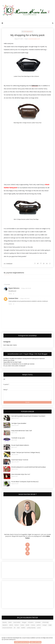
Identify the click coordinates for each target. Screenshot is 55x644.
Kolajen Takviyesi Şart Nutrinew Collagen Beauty (26, 453)
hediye (22, 626)
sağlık (50, 626)
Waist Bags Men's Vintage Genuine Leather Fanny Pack (27, 123)
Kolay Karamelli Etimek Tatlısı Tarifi (22, 431)
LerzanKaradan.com (34, 39)
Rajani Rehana (14, 289)
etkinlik (11, 626)
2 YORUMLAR (9, 264)
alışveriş (4, 623)
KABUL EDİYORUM (35, 642)
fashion (17, 626)
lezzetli (27, 626)
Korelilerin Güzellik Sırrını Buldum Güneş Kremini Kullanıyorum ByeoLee (24, 359)
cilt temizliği (45, 623)
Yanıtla (10, 294)
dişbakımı (5, 626)
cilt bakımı (31, 623)
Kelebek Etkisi (13, 299)
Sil (14, 294)
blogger (24, 623)
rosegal (45, 626)
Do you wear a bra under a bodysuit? (14, 366)
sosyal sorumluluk (7, 628)
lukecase (35, 86)
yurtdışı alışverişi (31, 628)
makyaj (33, 626)
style (18, 628)
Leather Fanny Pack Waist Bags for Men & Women (26, 76)
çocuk (39, 628)
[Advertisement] (27, 141)
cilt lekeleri (38, 623)
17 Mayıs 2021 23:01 (25, 299)
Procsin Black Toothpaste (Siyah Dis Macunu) (25, 482)
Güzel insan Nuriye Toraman (20, 460)
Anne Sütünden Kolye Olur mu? (21, 475)
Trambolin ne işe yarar (18, 438)
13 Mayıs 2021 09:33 (26, 289)
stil (15, 628)
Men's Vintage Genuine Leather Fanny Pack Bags (26, 219)
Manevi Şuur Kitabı (9, 361)
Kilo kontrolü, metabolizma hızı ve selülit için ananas (19, 364)
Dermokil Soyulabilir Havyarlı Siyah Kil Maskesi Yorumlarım (28, 417)
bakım (10, 623)
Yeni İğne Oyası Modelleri (19, 424)
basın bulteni (17, 623)
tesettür (23, 628)
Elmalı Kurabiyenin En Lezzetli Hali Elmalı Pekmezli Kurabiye (29, 468)
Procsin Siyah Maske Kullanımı (20, 446)
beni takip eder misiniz (10, 346)
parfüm (39, 626)
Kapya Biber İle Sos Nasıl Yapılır (12, 363)
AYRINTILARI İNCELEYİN (22, 642)
